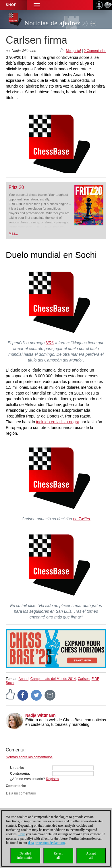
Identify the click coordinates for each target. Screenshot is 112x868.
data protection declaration (47, 843)
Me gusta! (73, 51)
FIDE (95, 679)
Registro (52, 779)
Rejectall (58, 856)
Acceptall (91, 856)
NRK (50, 343)
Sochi (10, 683)
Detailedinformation (25, 856)
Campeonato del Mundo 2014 (53, 679)
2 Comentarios (95, 51)
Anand (23, 679)
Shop (11, 5)
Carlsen (84, 679)
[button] (37, 5)
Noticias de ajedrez (52, 23)
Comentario (15, 786)
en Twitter (82, 519)
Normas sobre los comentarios (29, 757)
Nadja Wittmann (40, 715)
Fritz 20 (16, 187)
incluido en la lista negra (58, 422)
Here (22, 834)
